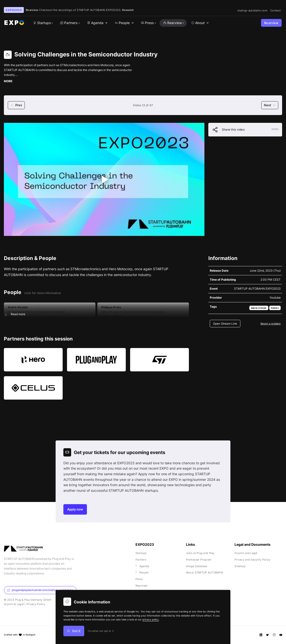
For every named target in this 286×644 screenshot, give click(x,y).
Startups (141, 553)
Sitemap (240, 566)
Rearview (271, 23)
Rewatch (128, 10)
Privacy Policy (36, 604)
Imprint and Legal (246, 553)
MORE (8, 81)
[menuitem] (97, 23)
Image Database (197, 566)
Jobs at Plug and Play (200, 553)
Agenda (142, 566)
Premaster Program (199, 560)
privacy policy (151, 620)
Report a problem (271, 323)
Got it (74, 631)
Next (270, 105)
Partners (141, 560)
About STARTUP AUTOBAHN (204, 572)
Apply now (75, 509)
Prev (16, 105)
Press (139, 579)
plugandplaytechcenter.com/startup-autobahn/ (40, 590)
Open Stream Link (225, 324)
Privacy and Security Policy (252, 560)
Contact (275, 10)
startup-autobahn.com (252, 10)
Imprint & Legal (14, 604)
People (142, 572)
